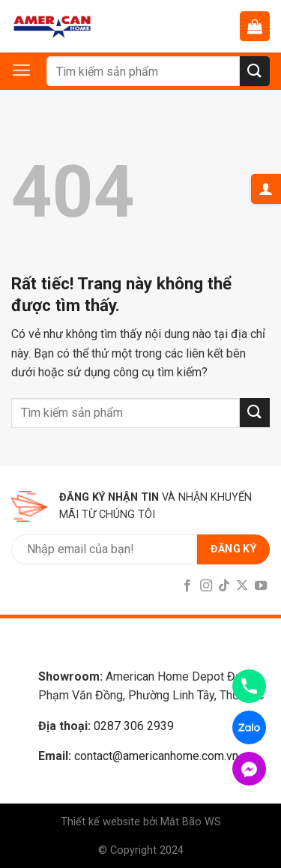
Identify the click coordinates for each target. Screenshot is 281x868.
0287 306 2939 (134, 726)
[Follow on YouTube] (261, 586)
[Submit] (255, 71)
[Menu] (29, 70)
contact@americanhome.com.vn (156, 756)
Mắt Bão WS (191, 822)
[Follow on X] (242, 586)
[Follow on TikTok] (224, 586)
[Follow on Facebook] (187, 586)
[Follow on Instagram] (205, 586)
